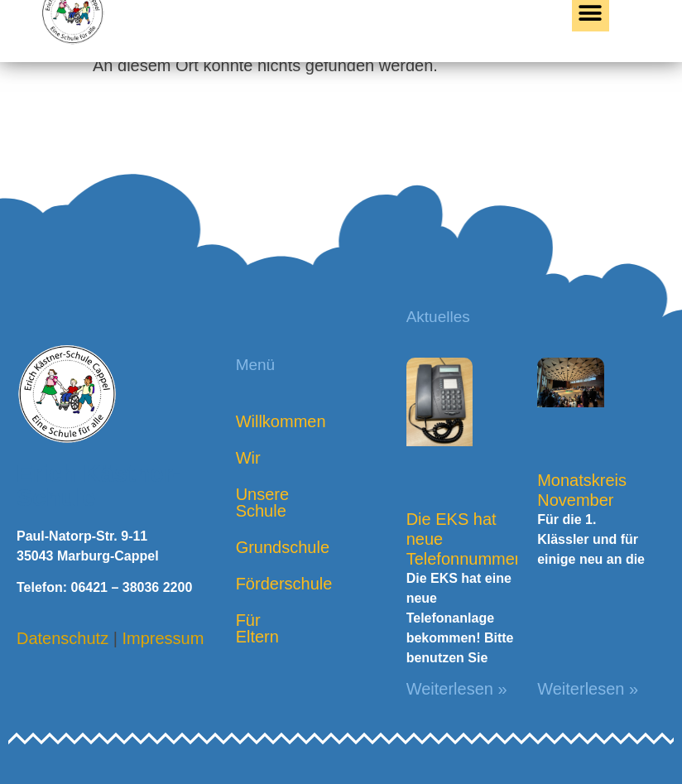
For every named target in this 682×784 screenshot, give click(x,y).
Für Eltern (257, 628)
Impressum (163, 638)
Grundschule (272, 547)
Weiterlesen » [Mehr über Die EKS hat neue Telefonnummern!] (457, 689)
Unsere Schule (262, 503)
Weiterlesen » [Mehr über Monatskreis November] (588, 689)
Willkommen (272, 421)
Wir (248, 458)
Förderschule (272, 584)
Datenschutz (62, 638)
